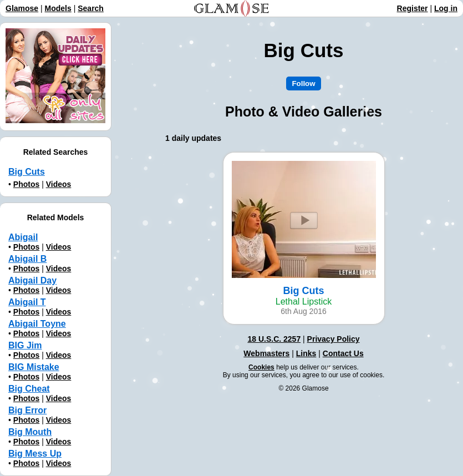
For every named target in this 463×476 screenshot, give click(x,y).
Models (58, 8)
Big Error (27, 410)
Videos (59, 184)
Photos (26, 184)
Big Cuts (27, 172)
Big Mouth (30, 432)
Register (413, 8)
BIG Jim (25, 345)
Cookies (261, 367)
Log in (446, 8)
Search (91, 8)
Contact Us (343, 353)
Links (306, 353)
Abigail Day (32, 280)
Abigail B (27, 259)
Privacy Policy (334, 339)
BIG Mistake (34, 367)
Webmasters (266, 353)
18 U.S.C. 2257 (274, 339)
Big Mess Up (35, 454)
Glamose (22, 8)
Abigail (23, 237)
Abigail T (27, 302)
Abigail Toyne (37, 324)
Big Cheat (29, 389)
